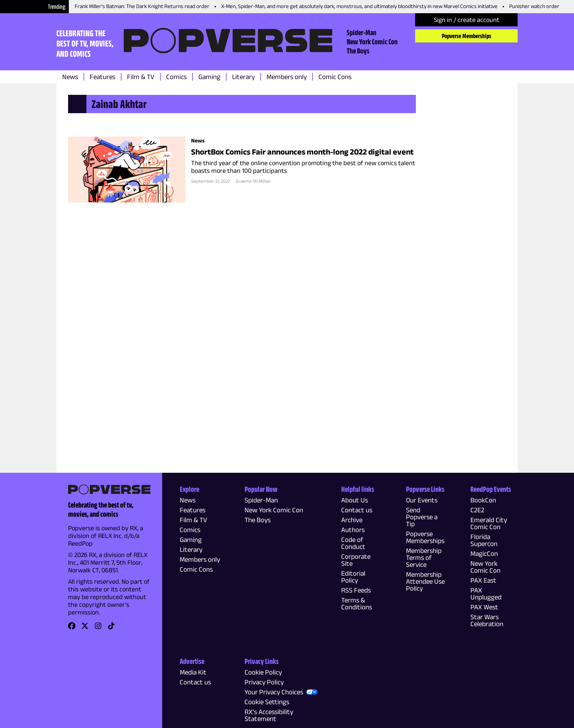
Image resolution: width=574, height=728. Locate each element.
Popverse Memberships (467, 36)
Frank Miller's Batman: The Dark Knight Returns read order (142, 6)
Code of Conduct (353, 543)
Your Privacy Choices (274, 692)
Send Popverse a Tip (422, 517)
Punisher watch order (534, 6)
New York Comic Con (372, 41)
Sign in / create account (467, 20)
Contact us (357, 510)
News (70, 77)
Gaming (209, 77)
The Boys (358, 51)
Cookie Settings (267, 702)
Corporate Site (356, 560)
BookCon (483, 500)
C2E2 (477, 510)
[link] (72, 628)
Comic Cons (335, 77)
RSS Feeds (356, 590)
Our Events (422, 500)
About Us (355, 500)
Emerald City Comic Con (489, 523)
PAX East (483, 580)
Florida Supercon (484, 540)
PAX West (484, 607)
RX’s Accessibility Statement (269, 715)
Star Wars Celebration (487, 620)
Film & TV (141, 77)
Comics (176, 77)
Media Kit (193, 672)
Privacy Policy (264, 682)
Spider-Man (361, 32)
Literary (243, 77)
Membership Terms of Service (424, 558)
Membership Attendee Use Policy (425, 581)
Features (102, 77)
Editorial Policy (353, 577)
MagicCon (484, 554)
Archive (352, 520)
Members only (287, 77)
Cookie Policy (263, 672)
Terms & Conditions (357, 603)
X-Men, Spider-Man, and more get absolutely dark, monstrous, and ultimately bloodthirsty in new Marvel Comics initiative (359, 6)
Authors (353, 530)
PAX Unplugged (486, 594)
